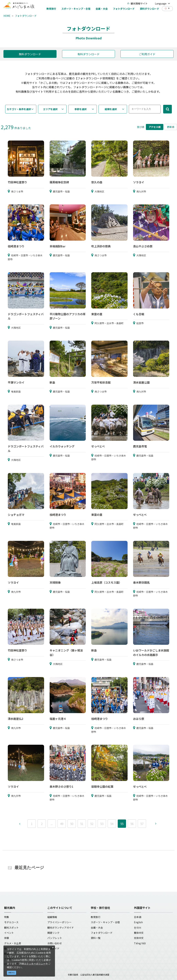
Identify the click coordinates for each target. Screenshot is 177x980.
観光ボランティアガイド (61, 928)
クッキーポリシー (36, 964)
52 (92, 824)
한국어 (138, 928)
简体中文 (139, 938)
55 (122, 824)
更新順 (171, 127)
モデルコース (11, 922)
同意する (12, 973)
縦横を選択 (111, 109)
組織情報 (52, 917)
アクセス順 (155, 127)
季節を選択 (81, 109)
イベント (9, 933)
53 (102, 824)
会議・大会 (97, 928)
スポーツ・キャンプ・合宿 (105, 922)
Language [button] (162, 3)
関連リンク (53, 933)
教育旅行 (96, 917)
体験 (7, 938)
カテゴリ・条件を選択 (19, 109)
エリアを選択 (50, 109)
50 (72, 824)
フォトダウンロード (26, 16)
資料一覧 (96, 938)
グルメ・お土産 (13, 943)
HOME (7, 16)
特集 (7, 917)
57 (142, 824)
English (138, 922)
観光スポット (11, 928)
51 (82, 824)
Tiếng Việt (140, 943)
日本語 (138, 917)
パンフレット (55, 938)
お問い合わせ (55, 943)
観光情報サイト (137, 3)
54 (112, 824)
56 (132, 824)
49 (62, 824)
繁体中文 (139, 933)
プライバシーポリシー (59, 922)
